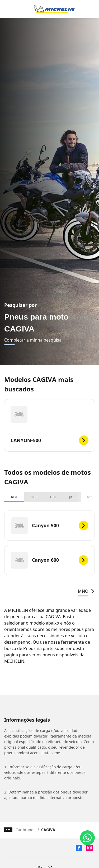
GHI (53, 497)
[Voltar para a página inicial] (54, 9)
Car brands (25, 830)
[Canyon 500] (49, 526)
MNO (86, 591)
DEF (34, 497)
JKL (72, 497)
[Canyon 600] (49, 560)
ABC (14, 497)
